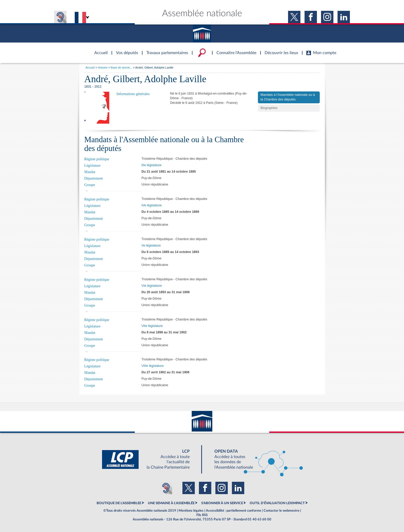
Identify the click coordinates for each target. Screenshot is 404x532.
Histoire (103, 67)
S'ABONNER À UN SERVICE (222, 503)
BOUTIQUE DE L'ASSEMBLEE (119, 503)
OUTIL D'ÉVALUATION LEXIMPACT (277, 503)
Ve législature (151, 246)
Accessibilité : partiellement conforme (234, 511)
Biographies (269, 108)
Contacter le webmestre (281, 511)
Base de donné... (121, 67)
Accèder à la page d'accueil (99, 50)
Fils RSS (202, 515)
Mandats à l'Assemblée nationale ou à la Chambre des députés (288, 97)
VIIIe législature (153, 366)
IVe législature (152, 205)
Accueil (90, 67)
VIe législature (152, 286)
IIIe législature (151, 165)
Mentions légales (191, 511)
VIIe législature (152, 326)
